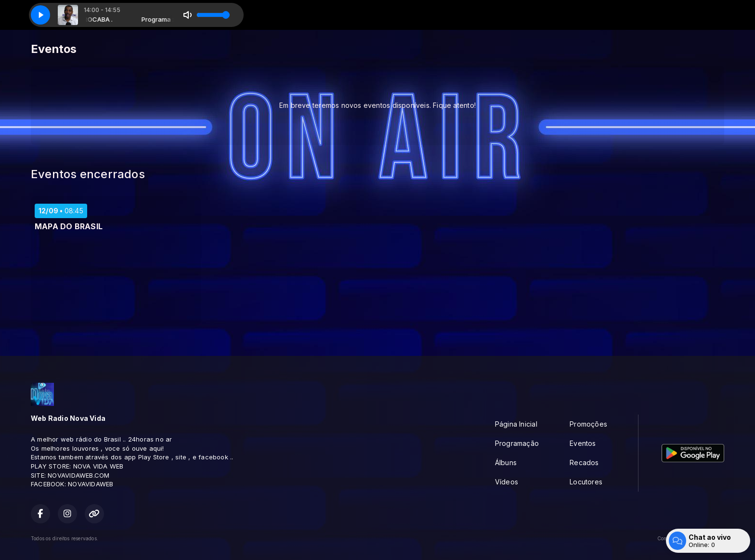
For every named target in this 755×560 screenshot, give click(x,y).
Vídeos (507, 482)
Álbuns (506, 462)
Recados (584, 462)
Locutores (586, 482)
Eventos (583, 443)
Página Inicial (516, 424)
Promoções (588, 424)
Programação (517, 443)
